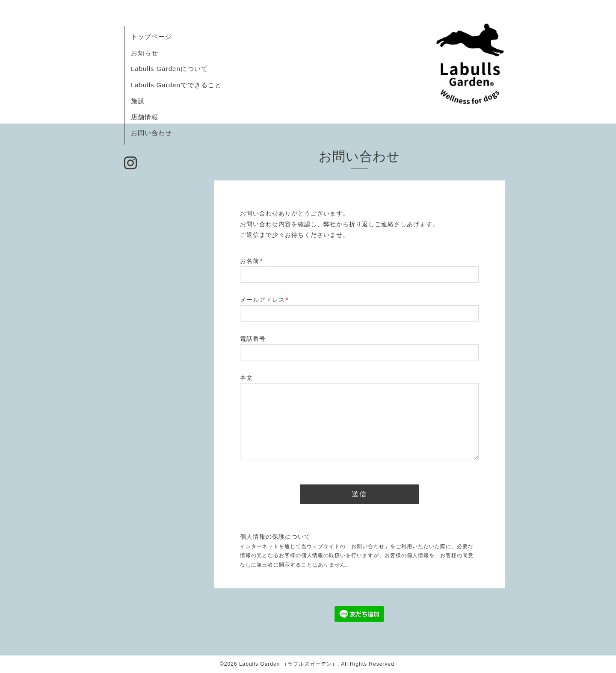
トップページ (151, 37)
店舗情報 (145, 117)
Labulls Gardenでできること (176, 85)
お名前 (251, 261)
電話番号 (253, 339)
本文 (246, 378)
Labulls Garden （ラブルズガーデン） (288, 664)
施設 (138, 101)
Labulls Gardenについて (169, 69)
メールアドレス (264, 300)
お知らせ (145, 53)
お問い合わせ (151, 133)
